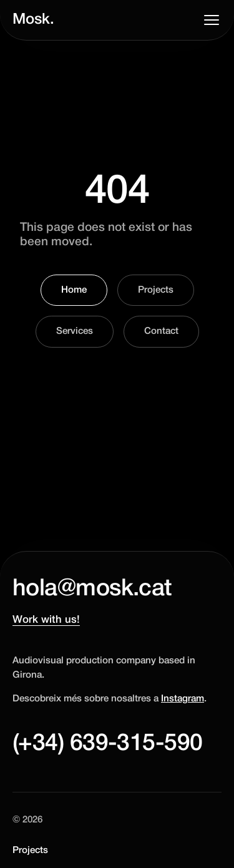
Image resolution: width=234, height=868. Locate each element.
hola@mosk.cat (92, 589)
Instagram (183, 699)
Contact (161, 331)
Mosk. (33, 20)
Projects (156, 290)
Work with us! (46, 620)
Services (75, 331)
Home (74, 290)
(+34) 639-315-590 (107, 744)
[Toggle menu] (212, 20)
